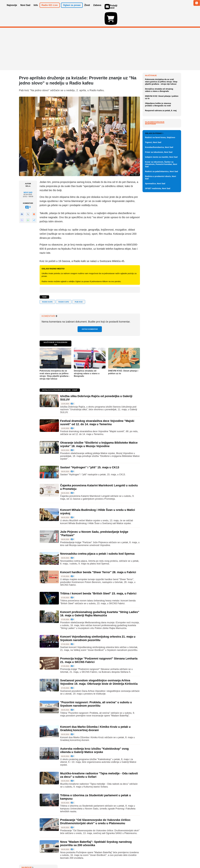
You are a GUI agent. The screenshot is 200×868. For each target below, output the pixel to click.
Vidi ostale (173, 240)
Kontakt (47, 858)
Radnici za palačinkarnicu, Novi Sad (162, 286)
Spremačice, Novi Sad (155, 298)
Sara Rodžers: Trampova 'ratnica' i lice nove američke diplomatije (163, 109)
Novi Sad (28, 177)
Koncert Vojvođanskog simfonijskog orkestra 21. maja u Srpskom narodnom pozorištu (98, 623)
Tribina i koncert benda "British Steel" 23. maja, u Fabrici (98, 579)
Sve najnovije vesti (168, 123)
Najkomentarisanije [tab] (155, 178)
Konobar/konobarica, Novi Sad (159, 262)
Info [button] (36, 9)
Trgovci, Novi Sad (153, 257)
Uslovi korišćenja (71, 858)
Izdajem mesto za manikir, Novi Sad (161, 272)
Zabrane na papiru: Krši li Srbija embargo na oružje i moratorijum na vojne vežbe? (163, 67)
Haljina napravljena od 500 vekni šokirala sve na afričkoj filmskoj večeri (163, 76)
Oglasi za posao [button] (72, 9)
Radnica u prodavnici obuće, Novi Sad (161, 292)
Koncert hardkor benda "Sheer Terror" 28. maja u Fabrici (98, 557)
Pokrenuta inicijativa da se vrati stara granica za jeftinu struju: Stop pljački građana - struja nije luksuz (55, 360)
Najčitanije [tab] (150, 180)
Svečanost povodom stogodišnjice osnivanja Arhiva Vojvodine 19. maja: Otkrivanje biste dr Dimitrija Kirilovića (99, 667)
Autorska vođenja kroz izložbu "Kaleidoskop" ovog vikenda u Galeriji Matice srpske (94, 735)
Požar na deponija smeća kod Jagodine (161, 94)
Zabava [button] (97, 9)
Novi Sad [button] (25, 9)
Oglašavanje (36, 858)
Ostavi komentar (90, 314)
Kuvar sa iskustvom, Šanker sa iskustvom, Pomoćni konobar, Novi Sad (161, 279)
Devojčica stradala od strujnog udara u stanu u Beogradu (87, 358)
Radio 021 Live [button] (50, 9)
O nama (24, 858)
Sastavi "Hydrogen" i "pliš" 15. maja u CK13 (90, 452)
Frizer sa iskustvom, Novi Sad (159, 267)
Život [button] (87, 9)
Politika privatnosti (89, 858)
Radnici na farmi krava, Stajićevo (160, 252)
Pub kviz (79, 287)
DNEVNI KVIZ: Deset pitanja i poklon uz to (123, 357)
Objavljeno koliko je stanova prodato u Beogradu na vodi (158, 161)
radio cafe (64, 287)
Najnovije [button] (12, 9)
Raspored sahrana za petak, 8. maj (161, 167)
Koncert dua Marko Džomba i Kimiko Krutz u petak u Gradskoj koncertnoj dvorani (95, 714)
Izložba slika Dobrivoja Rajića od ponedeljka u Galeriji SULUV (163, 101)
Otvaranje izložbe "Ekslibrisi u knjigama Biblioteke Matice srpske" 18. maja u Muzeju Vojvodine (99, 429)
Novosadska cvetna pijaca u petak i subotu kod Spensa (97, 539)
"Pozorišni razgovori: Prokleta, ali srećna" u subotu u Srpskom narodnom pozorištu (96, 689)
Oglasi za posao (154, 248)
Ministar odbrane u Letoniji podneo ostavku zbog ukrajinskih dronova (163, 86)
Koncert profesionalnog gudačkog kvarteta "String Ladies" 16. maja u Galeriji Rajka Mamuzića (100, 599)
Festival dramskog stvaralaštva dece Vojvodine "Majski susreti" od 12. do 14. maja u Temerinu (97, 407)
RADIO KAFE (47, 287)
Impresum (57, 858)
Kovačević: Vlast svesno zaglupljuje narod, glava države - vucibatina (163, 117)
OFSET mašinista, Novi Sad (158, 303)
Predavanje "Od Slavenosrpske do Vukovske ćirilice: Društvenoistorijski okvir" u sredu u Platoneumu (96, 807)
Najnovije (151, 61)
